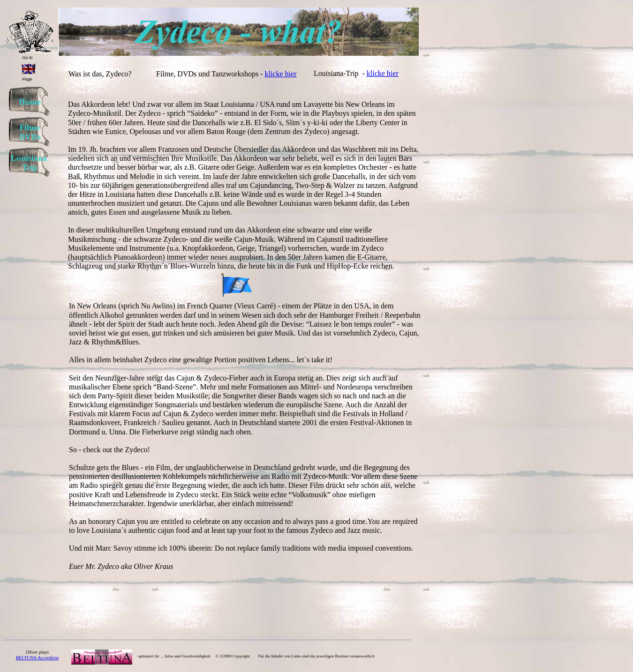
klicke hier (280, 74)
